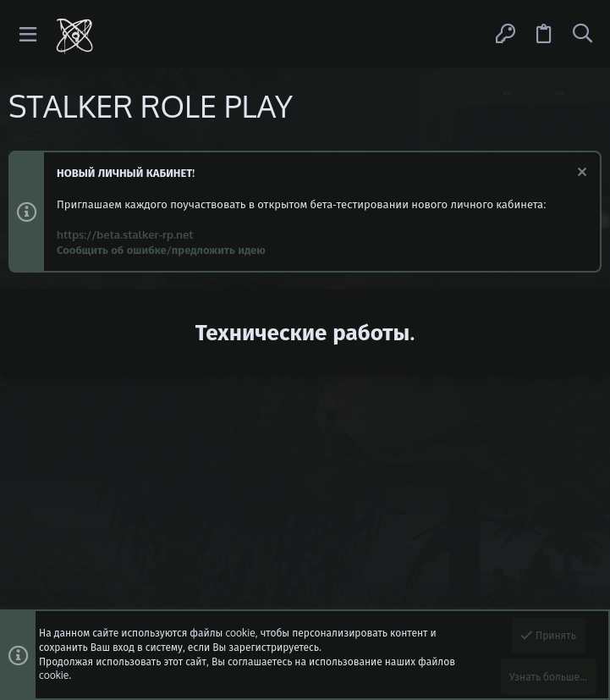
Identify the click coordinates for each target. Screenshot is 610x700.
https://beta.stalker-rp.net (125, 234)
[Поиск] (582, 34)
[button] (28, 34)
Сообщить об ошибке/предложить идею (161, 250)
